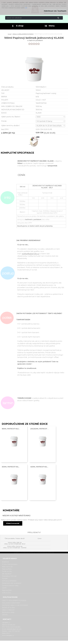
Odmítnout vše (50, 11)
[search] (61, 18)
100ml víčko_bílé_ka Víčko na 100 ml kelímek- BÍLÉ (15, 543)
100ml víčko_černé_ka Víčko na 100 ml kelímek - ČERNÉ (15, 547)
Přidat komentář (13, 523)
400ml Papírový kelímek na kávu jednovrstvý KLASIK (39, 467)
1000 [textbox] (39, 117)
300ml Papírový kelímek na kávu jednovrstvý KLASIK (11, 467)
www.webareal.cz (42, 642)
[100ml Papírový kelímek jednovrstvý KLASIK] (34, 136)
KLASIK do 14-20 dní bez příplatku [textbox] (50, 126)
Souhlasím (62, 11)
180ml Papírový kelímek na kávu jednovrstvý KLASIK (11, 429)
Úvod (10, 34)
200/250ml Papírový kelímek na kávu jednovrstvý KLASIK (39, 429)
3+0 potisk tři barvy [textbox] (44, 121)
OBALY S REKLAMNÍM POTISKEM (23, 34)
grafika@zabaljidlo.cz (30, 254)
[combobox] (50, 117)
